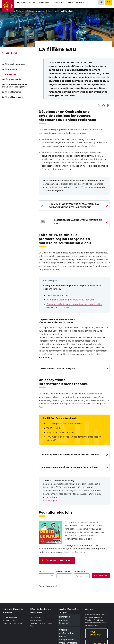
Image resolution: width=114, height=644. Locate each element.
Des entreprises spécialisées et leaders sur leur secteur (70, 454)
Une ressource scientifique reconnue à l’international (69, 467)
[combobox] (82, 576)
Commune (79, 571)
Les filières (53, 11)
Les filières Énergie (12, 79)
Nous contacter (96, 633)
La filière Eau (10, 74)
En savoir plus (50, 501)
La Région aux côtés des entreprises (29, 11)
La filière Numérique (12, 97)
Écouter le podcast (58, 560)
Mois (41, 571)
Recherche (101, 575)
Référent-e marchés (65, 618)
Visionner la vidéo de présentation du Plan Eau (70, 300)
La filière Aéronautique (14, 64)
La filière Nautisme (12, 92)
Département (64, 571)
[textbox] (82, 576)
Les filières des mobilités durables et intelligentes (14, 86)
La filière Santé (10, 69)
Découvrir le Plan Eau (57, 295)
